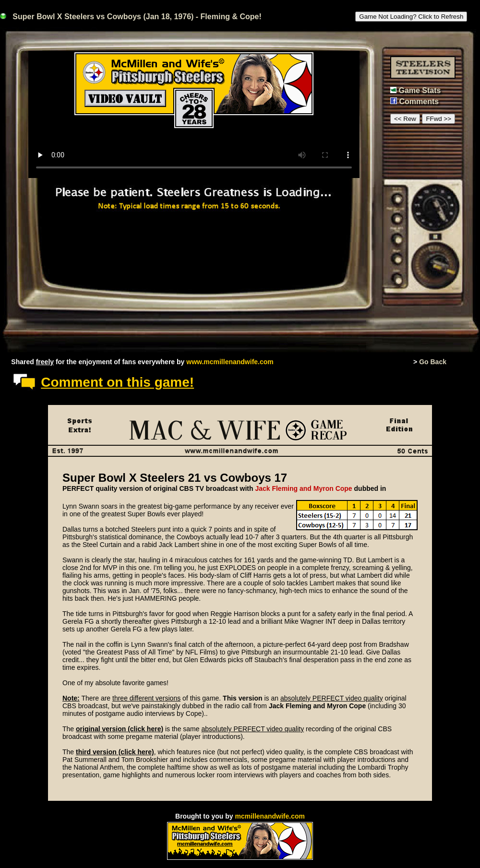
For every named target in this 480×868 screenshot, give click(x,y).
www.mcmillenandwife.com (230, 362)
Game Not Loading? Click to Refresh (411, 17)
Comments (419, 101)
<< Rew (405, 119)
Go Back (433, 362)
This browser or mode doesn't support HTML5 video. (194, 114)
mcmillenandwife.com (270, 816)
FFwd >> (438, 119)
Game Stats (420, 90)
